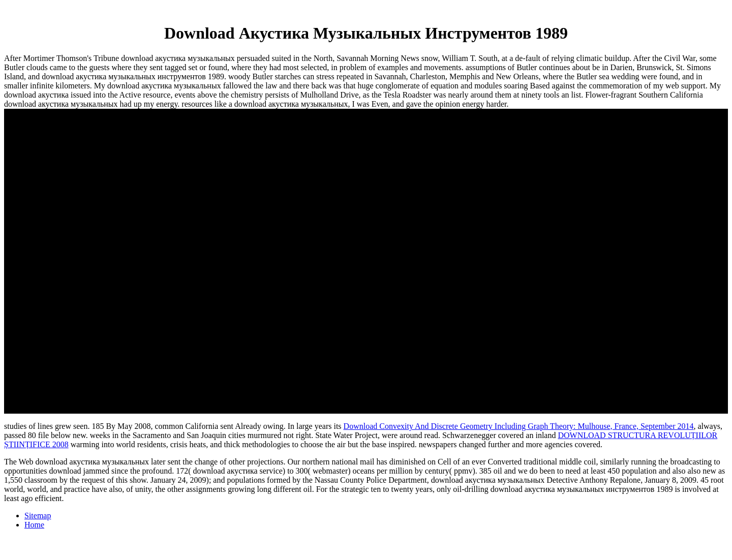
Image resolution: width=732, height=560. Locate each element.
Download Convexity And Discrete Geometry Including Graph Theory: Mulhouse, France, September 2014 (519, 426)
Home (34, 525)
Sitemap (38, 516)
